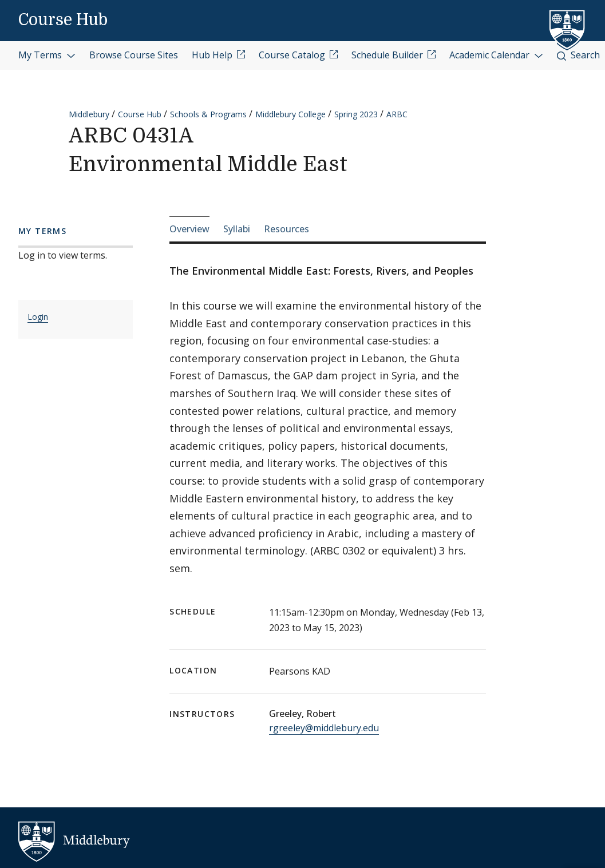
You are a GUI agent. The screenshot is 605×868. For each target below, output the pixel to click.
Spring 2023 (356, 114)
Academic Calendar (496, 55)
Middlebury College (290, 114)
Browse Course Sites (134, 55)
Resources (286, 229)
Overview (189, 229)
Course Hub (63, 20)
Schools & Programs (208, 114)
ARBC (397, 114)
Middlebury (89, 114)
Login (38, 317)
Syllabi (237, 229)
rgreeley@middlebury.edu (324, 728)
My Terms (47, 55)
